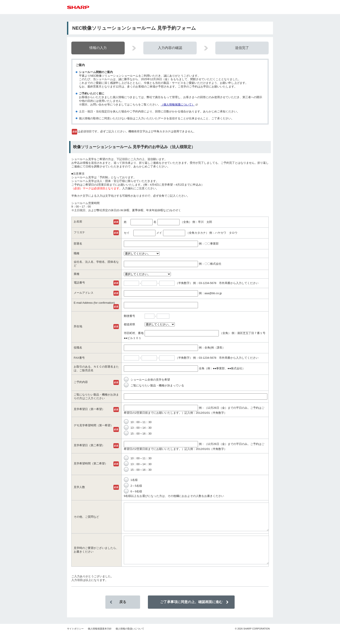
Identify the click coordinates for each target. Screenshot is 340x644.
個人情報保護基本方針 (100, 639)
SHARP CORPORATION (252, 639)
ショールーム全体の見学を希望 (147, 380)
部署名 (78, 244)
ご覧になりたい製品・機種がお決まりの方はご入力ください (96, 396)
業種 (77, 274)
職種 (77, 253)
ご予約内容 (81, 382)
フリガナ (79, 232)
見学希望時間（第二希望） (91, 463)
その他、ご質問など (86, 519)
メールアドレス (84, 293)
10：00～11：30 (138, 422)
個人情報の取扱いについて (130, 639)
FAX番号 (79, 358)
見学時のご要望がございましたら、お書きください (96, 558)
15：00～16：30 (138, 434)
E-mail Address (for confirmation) (94, 303)
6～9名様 (133, 491)
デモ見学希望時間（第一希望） (93, 425)
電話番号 (79, 283)
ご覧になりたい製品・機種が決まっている (154, 385)
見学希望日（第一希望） (89, 409)
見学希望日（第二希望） (89, 445)
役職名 (78, 348)
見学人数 (79, 487)
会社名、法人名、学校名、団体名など (96, 264)
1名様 (131, 480)
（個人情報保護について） (178, 105)
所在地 (78, 326)
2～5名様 (133, 486)
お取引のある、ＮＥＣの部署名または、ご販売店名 (96, 368)
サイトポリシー (75, 639)
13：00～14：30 (138, 428)
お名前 (78, 221)
